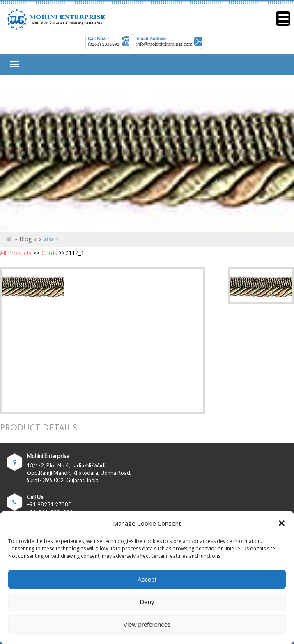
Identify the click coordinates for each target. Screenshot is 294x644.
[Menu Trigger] (283, 19)
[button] (282, 523)
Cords (49, 253)
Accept (147, 579)
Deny (147, 602)
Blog (25, 239)
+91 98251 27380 (49, 505)
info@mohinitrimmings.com (164, 44)
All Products (16, 253)
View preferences (147, 624)
